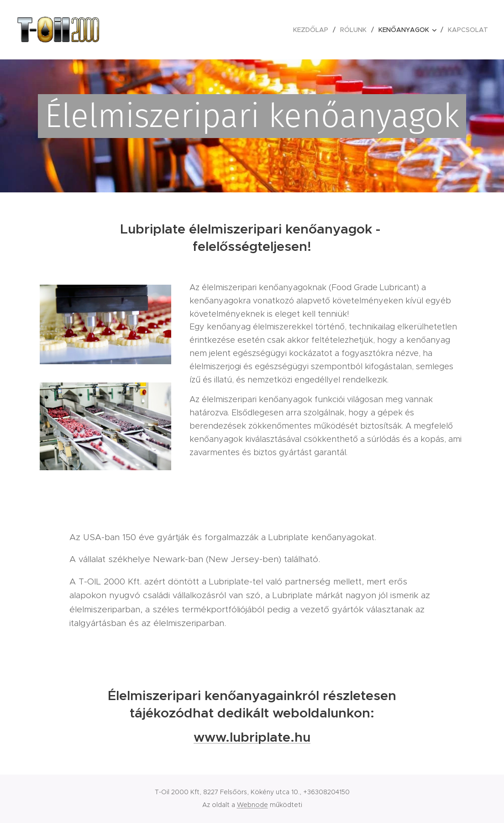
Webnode (252, 805)
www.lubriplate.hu (252, 737)
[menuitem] (313, 30)
